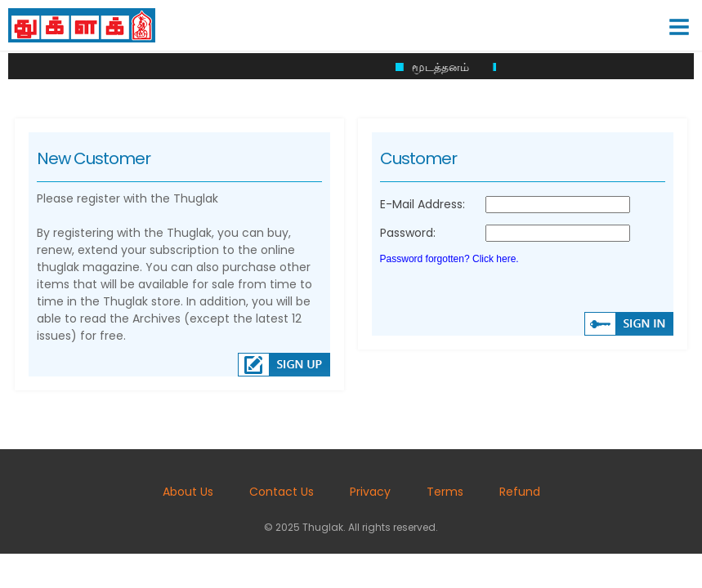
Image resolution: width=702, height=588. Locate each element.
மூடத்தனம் (446, 67)
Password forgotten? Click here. (449, 259)
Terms (445, 492)
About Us (188, 492)
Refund (520, 492)
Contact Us (282, 492)
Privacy (370, 492)
